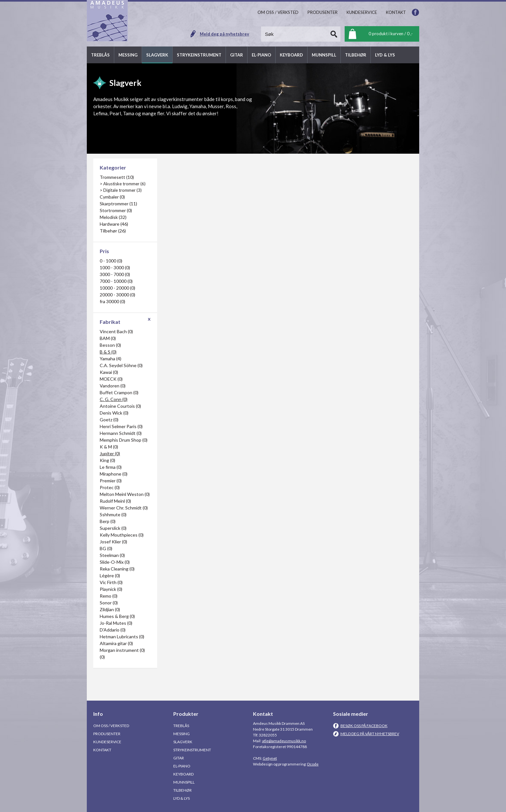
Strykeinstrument (192, 750)
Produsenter (107, 734)
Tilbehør (182, 790)
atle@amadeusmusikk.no (284, 741)
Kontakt (102, 750)
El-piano (182, 766)
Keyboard (183, 774)
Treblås (181, 726)
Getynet (270, 758)
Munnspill (184, 782)
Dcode (313, 764)
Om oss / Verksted (111, 726)
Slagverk (183, 742)
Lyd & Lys (182, 798)
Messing (182, 734)
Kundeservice (107, 742)
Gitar (179, 758)
